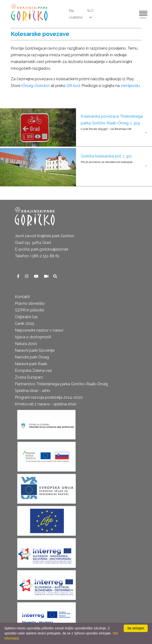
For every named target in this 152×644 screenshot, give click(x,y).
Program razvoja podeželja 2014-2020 (49, 397)
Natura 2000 (26, 344)
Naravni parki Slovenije (35, 350)
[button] (129, 14)
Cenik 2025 (25, 324)
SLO (90, 11)
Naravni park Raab (31, 364)
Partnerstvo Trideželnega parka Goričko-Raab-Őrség (61, 384)
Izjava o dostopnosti (33, 337)
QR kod (73, 86)
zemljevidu (130, 86)
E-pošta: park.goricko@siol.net (42, 249)
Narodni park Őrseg (32, 357)
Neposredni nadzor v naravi (39, 330)
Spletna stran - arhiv (33, 391)
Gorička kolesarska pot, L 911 (106, 156)
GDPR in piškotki (29, 310)
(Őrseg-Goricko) (35, 86)
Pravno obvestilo (30, 303)
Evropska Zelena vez (33, 371)
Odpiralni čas (26, 317)
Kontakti (22, 297)
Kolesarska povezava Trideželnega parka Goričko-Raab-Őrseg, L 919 (112, 120)
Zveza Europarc (29, 377)
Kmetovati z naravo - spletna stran (46, 404)
